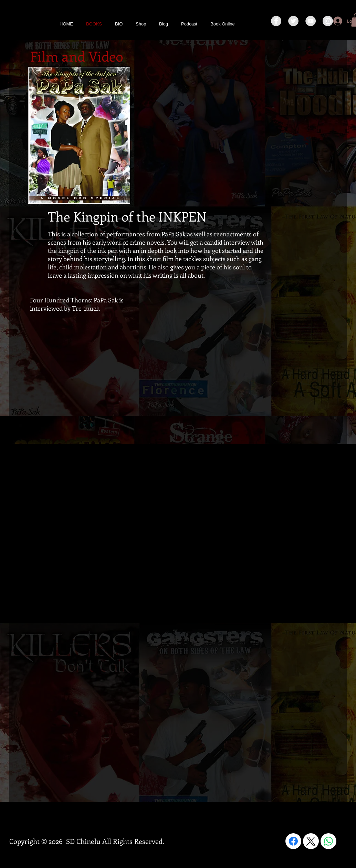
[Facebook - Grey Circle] (276, 21)
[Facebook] (293, 841)
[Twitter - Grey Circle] (293, 21)
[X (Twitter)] (311, 841)
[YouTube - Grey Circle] (311, 21)
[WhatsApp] (328, 841)
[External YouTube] (243, 347)
